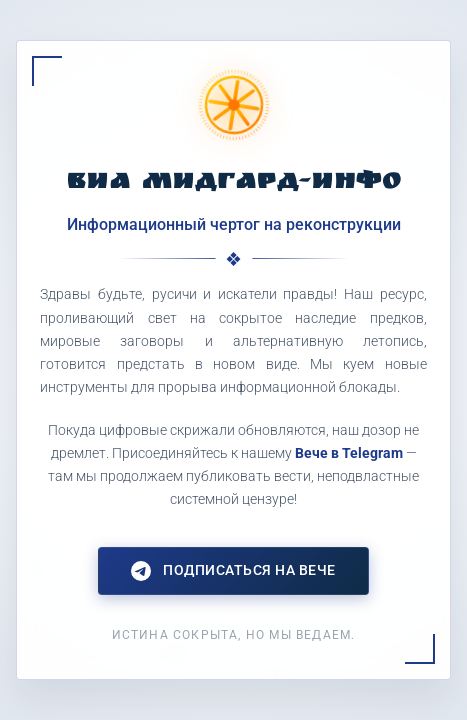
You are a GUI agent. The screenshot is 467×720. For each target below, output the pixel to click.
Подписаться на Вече (233, 571)
